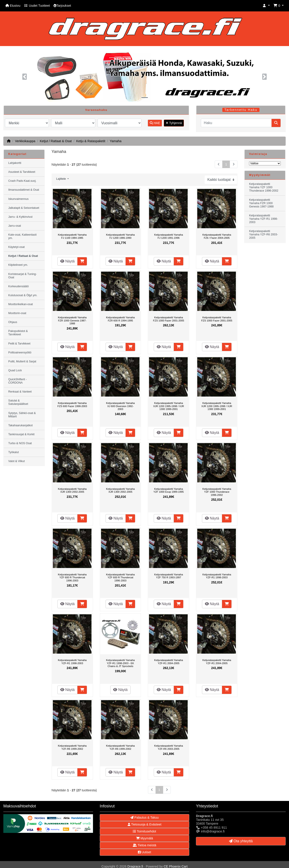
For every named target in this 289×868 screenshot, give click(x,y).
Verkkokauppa (25, 141)
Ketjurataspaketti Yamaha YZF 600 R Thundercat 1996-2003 (72, 578)
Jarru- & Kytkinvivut (20, 217)
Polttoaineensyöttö (20, 353)
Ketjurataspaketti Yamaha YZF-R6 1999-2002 (72, 747)
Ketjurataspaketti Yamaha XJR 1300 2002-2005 (72, 490)
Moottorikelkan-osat (21, 304)
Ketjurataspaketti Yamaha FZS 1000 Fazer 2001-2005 (169, 319)
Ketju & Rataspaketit (91, 141)
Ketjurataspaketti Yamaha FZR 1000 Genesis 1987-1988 (72, 320)
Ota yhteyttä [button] (241, 841)
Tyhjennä (174, 123)
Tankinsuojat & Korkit (21, 434)
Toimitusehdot (144, 831)
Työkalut (14, 452)
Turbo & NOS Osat (20, 443)
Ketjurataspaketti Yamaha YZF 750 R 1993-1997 (169, 576)
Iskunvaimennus (18, 199)
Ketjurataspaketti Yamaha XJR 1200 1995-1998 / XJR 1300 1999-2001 (168, 406)
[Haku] (236, 123)
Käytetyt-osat (17, 247)
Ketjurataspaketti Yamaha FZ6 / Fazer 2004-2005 (217, 236)
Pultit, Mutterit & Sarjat (22, 361)
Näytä (67, 261)
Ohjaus (13, 322)
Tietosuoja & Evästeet (144, 824)
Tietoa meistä (144, 845)
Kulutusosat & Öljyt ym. (23, 295)
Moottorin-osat (17, 313)
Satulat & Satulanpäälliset (18, 402)
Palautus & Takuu (144, 817)
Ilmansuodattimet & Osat (24, 190)
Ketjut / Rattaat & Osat (56, 141)
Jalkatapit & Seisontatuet (24, 208)
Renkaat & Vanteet (20, 392)
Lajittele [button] (61, 179)
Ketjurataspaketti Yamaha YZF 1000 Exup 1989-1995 (168, 490)
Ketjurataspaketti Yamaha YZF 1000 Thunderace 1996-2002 (217, 492)
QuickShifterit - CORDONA (18, 381)
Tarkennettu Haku (241, 110)
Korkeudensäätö (19, 286)
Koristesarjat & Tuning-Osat (22, 276)
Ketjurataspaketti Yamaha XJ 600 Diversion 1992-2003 (120, 406)
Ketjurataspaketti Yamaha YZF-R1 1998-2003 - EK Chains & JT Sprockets (120, 663)
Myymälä (145, 838)
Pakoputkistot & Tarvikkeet (18, 333)
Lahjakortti (15, 163)
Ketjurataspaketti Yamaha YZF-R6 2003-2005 (169, 747)
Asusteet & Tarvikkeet (22, 172)
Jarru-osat (15, 226)
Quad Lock (15, 370)
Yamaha (116, 141)
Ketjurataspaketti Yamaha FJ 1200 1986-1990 (120, 236)
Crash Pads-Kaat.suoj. (22, 181)
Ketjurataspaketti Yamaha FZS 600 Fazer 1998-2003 (72, 405)
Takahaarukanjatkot (20, 425)
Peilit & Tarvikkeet (19, 344)
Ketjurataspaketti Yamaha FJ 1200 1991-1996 (169, 236)
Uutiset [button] (144, 852)
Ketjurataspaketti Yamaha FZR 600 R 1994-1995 (120, 319)
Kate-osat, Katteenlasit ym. (22, 236)
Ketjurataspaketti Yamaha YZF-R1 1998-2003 (217, 576)
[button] (266, 6)
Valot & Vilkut (17, 461)
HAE (155, 123)
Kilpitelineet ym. (18, 265)
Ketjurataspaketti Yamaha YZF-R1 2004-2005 (169, 662)
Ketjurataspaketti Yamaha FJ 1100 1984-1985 (72, 236)
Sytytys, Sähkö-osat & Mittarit (22, 415)
